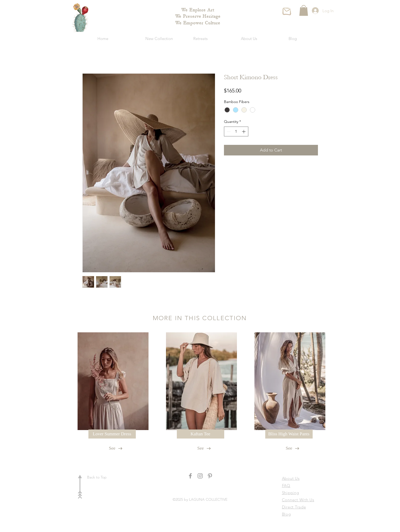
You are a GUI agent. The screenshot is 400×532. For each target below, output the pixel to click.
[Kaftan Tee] (201, 434)
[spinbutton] (236, 131)
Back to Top (97, 477)
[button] (304, 10)
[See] (112, 448)
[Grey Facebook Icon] (190, 476)
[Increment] (244, 131)
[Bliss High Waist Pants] (289, 434)
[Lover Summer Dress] (112, 434)
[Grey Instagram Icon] (200, 476)
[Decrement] (228, 131)
